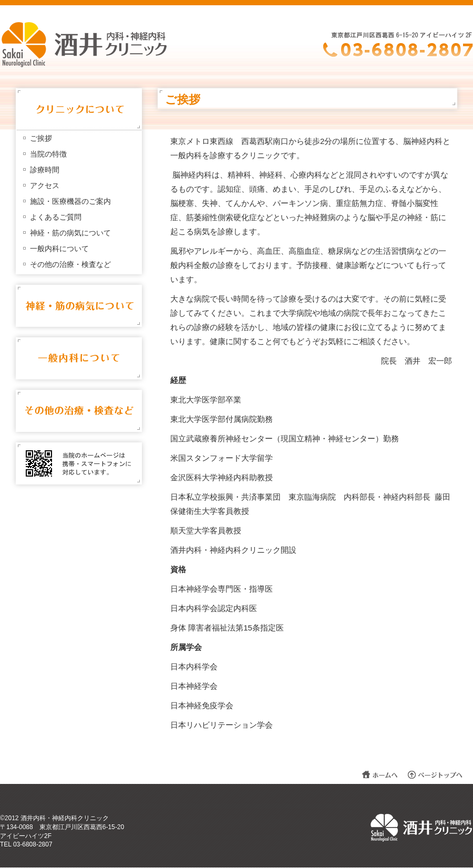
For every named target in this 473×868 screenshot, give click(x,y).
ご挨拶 (41, 138)
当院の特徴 (48, 154)
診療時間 (45, 170)
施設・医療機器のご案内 (70, 201)
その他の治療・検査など (70, 264)
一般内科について (59, 249)
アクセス (45, 185)
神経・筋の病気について (70, 233)
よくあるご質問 (56, 217)
